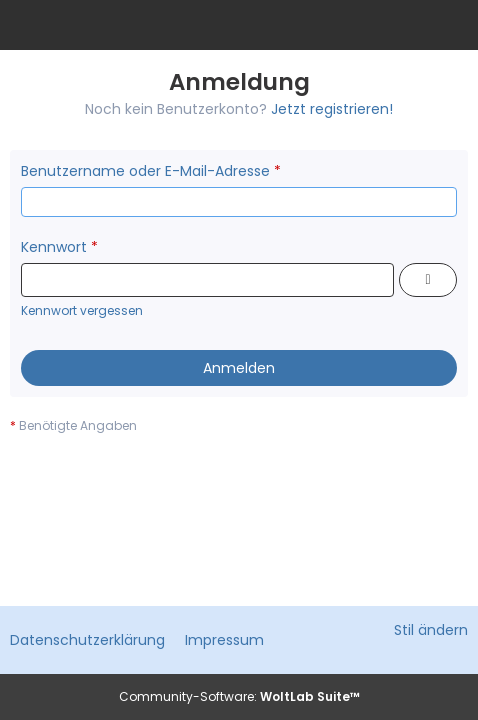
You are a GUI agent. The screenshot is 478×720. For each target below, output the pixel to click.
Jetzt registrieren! (332, 109)
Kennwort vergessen (82, 310)
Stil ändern (431, 630)
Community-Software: (239, 696)
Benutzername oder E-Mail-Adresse (145, 171)
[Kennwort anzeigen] (428, 280)
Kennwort (54, 247)
